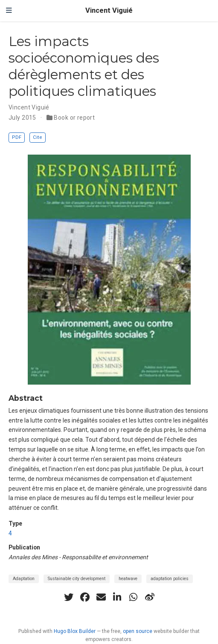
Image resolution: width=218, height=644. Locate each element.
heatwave (128, 579)
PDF (17, 137)
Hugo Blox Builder (75, 631)
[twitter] (69, 597)
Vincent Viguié (109, 10)
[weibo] (150, 597)
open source (138, 631)
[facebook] (85, 597)
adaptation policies (170, 579)
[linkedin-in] (117, 597)
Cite (38, 137)
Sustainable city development (77, 579)
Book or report (74, 118)
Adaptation (24, 579)
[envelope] (101, 597)
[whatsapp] (134, 597)
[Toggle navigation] (9, 11)
